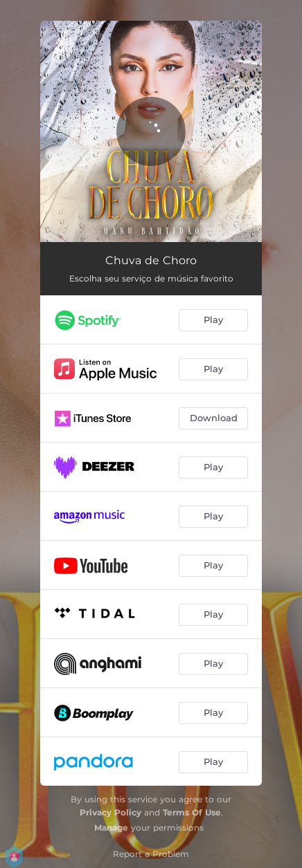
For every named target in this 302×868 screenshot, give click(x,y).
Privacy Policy (110, 812)
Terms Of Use (192, 812)
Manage (111, 828)
